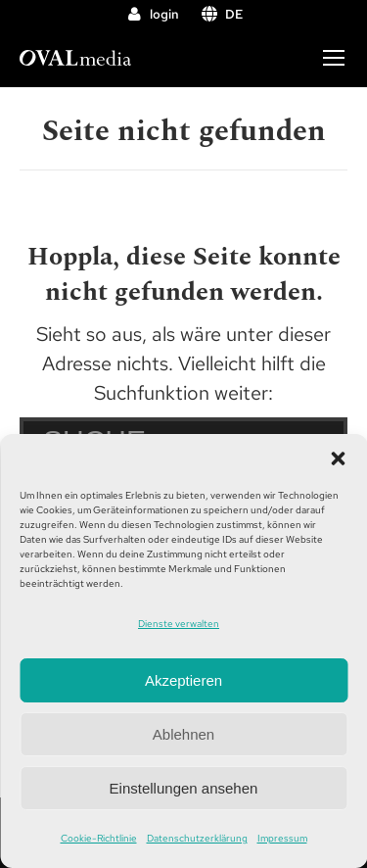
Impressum (282, 838)
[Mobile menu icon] (334, 58)
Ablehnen (183, 734)
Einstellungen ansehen (184, 788)
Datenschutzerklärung (197, 838)
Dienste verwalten (179, 624)
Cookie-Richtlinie (99, 838)
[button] (338, 458)
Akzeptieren (183, 680)
